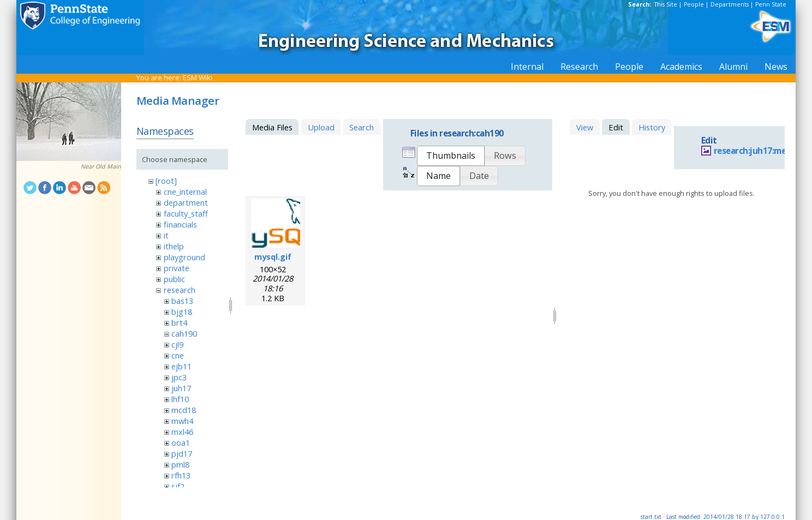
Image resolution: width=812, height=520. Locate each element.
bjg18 (182, 312)
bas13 (182, 301)
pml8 (180, 464)
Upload (321, 127)
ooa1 (181, 443)
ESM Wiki (198, 77)
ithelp (174, 246)
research (180, 290)
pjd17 (182, 453)
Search (362, 127)
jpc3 (179, 377)
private (177, 268)
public (174, 279)
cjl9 (177, 344)
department (186, 202)
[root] (166, 181)
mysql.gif (273, 256)
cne (178, 355)
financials (180, 224)
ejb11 (181, 366)
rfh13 (181, 475)
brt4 (179, 322)
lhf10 (180, 399)
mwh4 (182, 421)
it (166, 235)
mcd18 (184, 410)
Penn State (771, 4)
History (652, 127)
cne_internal (185, 192)
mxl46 (182, 432)
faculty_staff (186, 213)
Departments (730, 4)
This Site (666, 4)
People (694, 4)
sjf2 (178, 486)
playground (184, 257)
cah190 (184, 333)
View (585, 127)
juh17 (181, 388)
